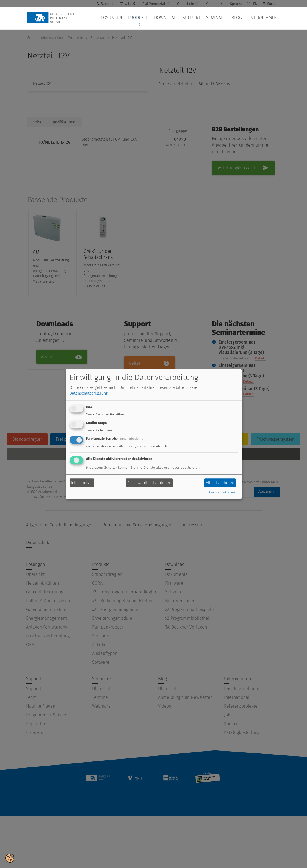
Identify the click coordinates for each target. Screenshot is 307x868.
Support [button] (199, 18)
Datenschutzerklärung (89, 393)
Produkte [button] (151, 18)
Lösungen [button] (126, 18)
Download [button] (176, 18)
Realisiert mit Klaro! (222, 493)
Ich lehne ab (82, 483)
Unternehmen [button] (263, 18)
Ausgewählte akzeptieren (149, 483)
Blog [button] (240, 18)
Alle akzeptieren (220, 483)
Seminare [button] (222, 18)
